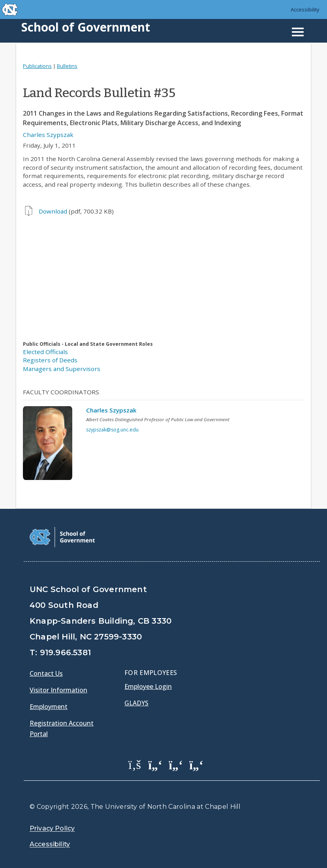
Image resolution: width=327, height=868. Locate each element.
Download (53, 211)
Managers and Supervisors (62, 369)
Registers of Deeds (50, 360)
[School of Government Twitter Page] (155, 764)
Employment (49, 707)
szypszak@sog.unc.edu (112, 430)
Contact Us (46, 673)
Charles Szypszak (48, 135)
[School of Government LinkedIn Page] (176, 764)
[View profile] (51, 445)
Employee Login (148, 686)
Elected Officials (45, 352)
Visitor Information (58, 690)
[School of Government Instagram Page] (196, 764)
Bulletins (67, 66)
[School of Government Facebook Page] (135, 764)
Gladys (136, 703)
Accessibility (305, 9)
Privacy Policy (52, 828)
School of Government (86, 27)
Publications (37, 66)
